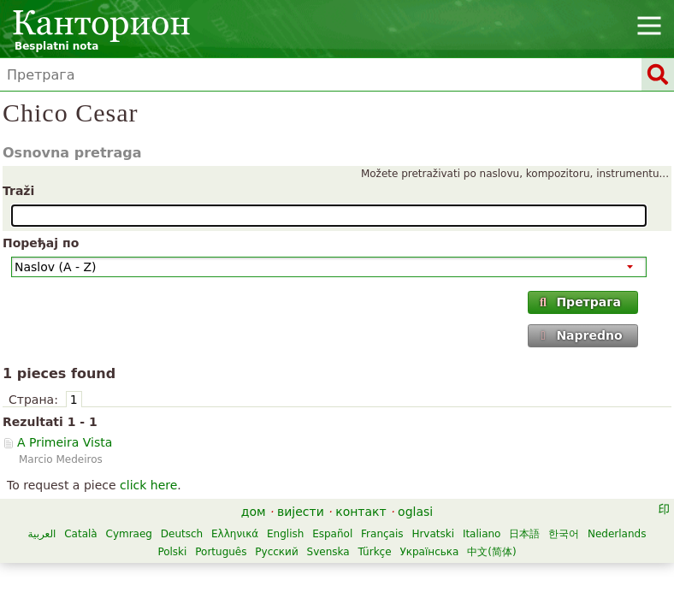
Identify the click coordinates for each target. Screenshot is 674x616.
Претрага (579, 302)
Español (332, 534)
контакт (361, 512)
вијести (301, 512)
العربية (42, 534)
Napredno (580, 335)
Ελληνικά (235, 534)
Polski (172, 552)
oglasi (415, 512)
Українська (429, 552)
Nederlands (617, 534)
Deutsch (182, 534)
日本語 (524, 534)
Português (221, 552)
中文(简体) (491, 552)
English (285, 534)
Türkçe (374, 552)
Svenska (328, 552)
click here (148, 485)
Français (382, 534)
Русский (276, 552)
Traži (18, 191)
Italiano (482, 534)
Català (80, 534)
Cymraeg (129, 534)
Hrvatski (433, 534)
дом (254, 512)
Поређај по (41, 243)
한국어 (564, 534)
